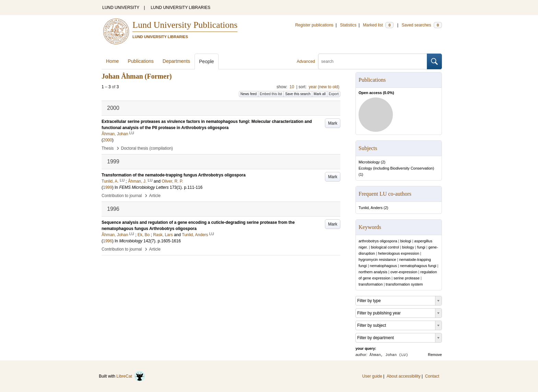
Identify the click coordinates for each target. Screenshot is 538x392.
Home (112, 61)
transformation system (404, 284)
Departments (176, 61)
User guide (372, 376)
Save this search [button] (298, 94)
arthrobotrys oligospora (378, 241)
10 (292, 87)
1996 (108, 241)
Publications (141, 61)
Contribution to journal (122, 196)
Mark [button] (333, 123)
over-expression (404, 272)
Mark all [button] (320, 94)
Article (155, 196)
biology (408, 247)
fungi (421, 247)
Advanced (306, 61)
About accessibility (404, 376)
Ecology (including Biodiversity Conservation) (396, 168)
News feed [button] (249, 94)
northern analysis (373, 272)
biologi (406, 241)
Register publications (314, 25)
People (207, 61)
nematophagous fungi (418, 266)
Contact (432, 376)
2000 (108, 140)
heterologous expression (399, 253)
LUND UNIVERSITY (121, 8)
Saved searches (422, 25)
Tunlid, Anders (371, 208)
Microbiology (369, 162)
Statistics (348, 25)
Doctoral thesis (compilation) (147, 148)
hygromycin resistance (377, 260)
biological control (385, 247)
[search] (373, 61)
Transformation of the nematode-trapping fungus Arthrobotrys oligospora (174, 175)
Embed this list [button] (271, 94)
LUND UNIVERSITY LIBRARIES (180, 8)
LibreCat (131, 376)
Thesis (108, 148)
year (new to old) (324, 87)
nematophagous (383, 266)
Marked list (378, 25)
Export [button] (334, 94)
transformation (371, 284)
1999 (108, 187)
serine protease (407, 278)
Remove (435, 355)
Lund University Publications (185, 25)
